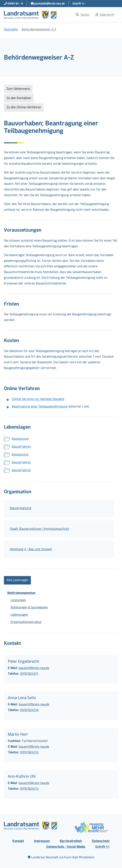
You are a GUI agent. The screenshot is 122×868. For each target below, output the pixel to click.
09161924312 (29, 752)
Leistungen (18, 600)
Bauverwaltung (21, 508)
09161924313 (29, 789)
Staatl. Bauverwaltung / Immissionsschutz (39, 529)
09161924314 (29, 710)
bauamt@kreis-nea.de (34, 668)
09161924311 (29, 674)
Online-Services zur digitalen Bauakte (38, 399)
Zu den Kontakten (19, 98)
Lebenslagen (19, 615)
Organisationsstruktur (26, 622)
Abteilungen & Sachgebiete (29, 607)
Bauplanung (20, 439)
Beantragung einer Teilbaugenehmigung (40, 406)
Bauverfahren (21, 447)
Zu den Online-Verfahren (24, 107)
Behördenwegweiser (22, 593)
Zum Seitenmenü (18, 89)
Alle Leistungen (17, 580)
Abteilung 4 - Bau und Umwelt (31, 549)
